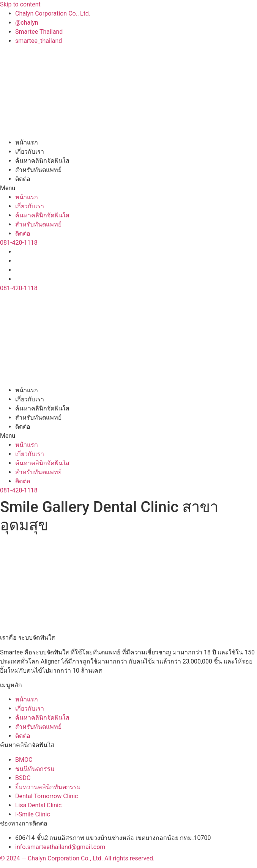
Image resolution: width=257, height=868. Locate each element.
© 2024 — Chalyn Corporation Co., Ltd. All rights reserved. (77, 858)
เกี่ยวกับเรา (30, 152)
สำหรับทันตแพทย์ (38, 170)
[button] (128, 188)
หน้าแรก (27, 142)
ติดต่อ (23, 179)
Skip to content (20, 4)
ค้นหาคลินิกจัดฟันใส (42, 161)
